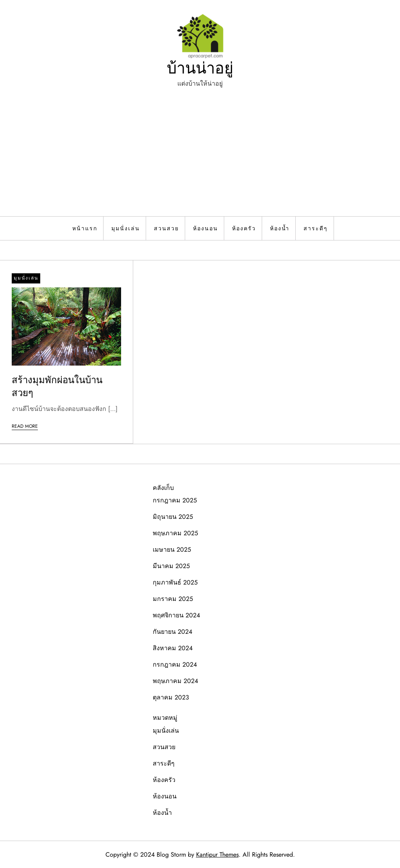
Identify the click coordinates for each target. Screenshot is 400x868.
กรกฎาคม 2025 (175, 500)
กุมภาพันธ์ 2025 (175, 582)
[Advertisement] (200, 158)
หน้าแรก (85, 228)
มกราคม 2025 (173, 599)
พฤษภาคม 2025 (175, 533)
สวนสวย (166, 228)
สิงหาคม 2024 (173, 648)
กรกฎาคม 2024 (175, 664)
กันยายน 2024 (172, 632)
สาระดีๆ (316, 228)
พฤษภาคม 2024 (175, 681)
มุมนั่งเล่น (126, 228)
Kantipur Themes (217, 855)
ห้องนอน (205, 228)
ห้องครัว (244, 228)
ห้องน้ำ (280, 228)
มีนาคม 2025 (171, 566)
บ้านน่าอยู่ (200, 68)
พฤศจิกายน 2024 (176, 615)
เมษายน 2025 (172, 550)
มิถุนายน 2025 (173, 517)
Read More (25, 426)
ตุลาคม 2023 (171, 697)
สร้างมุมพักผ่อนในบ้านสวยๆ (57, 386)
